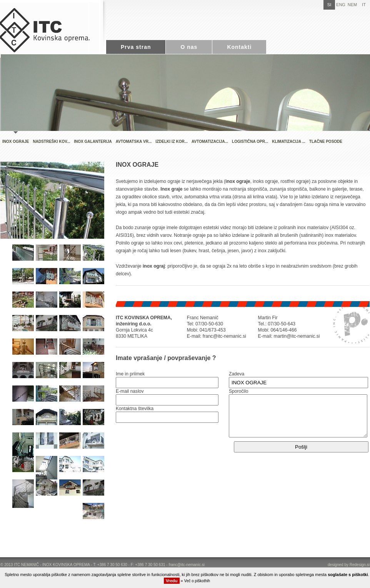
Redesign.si (360, 565)
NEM (352, 5)
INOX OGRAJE (16, 142)
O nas (189, 47)
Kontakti (239, 47)
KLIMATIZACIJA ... (289, 142)
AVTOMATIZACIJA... (210, 142)
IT (364, 5)
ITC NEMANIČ (26, 565)
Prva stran (136, 47)
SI (329, 5)
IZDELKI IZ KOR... (172, 142)
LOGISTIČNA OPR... (250, 142)
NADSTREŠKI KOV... (51, 142)
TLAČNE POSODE (326, 142)
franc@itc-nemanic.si (187, 565)
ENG (341, 5)
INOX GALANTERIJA (93, 142)
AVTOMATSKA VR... (134, 142)
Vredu (172, 581)
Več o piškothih (197, 581)
